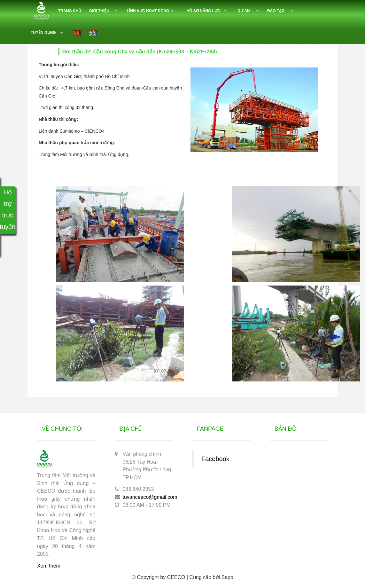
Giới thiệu (99, 11)
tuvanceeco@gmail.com (150, 497)
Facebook (215, 459)
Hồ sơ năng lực (203, 11)
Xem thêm (49, 566)
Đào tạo (276, 11)
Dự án (244, 11)
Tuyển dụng (43, 33)
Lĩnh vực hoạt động (148, 11)
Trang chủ (70, 11)
